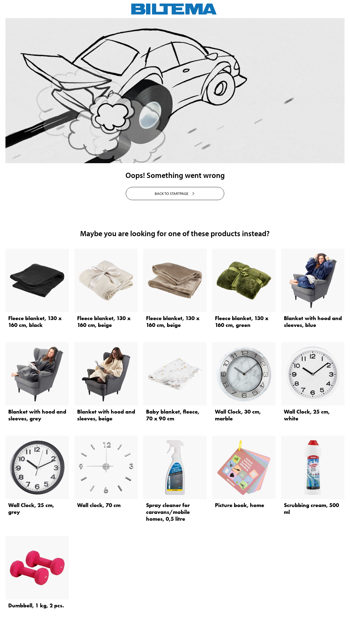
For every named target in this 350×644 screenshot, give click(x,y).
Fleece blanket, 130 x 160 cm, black (35, 322)
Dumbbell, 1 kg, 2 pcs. (36, 605)
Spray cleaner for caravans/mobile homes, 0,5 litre (168, 512)
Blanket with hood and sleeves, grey (37, 415)
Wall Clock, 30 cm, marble (238, 415)
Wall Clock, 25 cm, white (307, 415)
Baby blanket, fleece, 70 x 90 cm (173, 415)
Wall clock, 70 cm (99, 505)
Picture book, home (240, 505)
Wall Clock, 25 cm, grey (31, 509)
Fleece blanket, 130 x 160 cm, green (242, 322)
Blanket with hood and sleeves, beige (106, 415)
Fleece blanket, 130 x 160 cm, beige (104, 322)
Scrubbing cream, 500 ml (311, 509)
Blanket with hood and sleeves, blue (313, 322)
